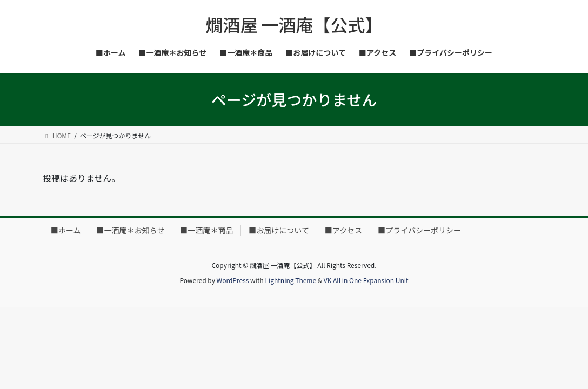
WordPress (233, 280)
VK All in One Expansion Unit (366, 280)
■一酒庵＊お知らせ (131, 230)
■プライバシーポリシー (419, 230)
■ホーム (66, 230)
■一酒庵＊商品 (206, 230)
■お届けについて (279, 230)
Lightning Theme (290, 280)
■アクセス (343, 230)
